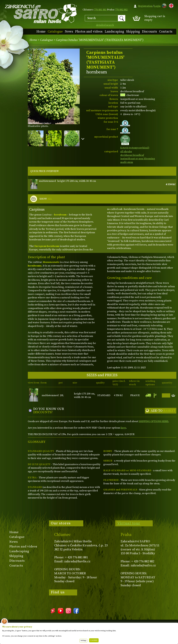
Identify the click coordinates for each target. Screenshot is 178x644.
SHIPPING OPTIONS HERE (153, 421)
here (123, 428)
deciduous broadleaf (132, 155)
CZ (163, 5)
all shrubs (126, 152)
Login (157, 6)
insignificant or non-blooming (138, 159)
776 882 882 (121, 10)
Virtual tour (129, 523)
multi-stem (127, 162)
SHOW (46, 199)
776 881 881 (100, 10)
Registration (145, 6)
